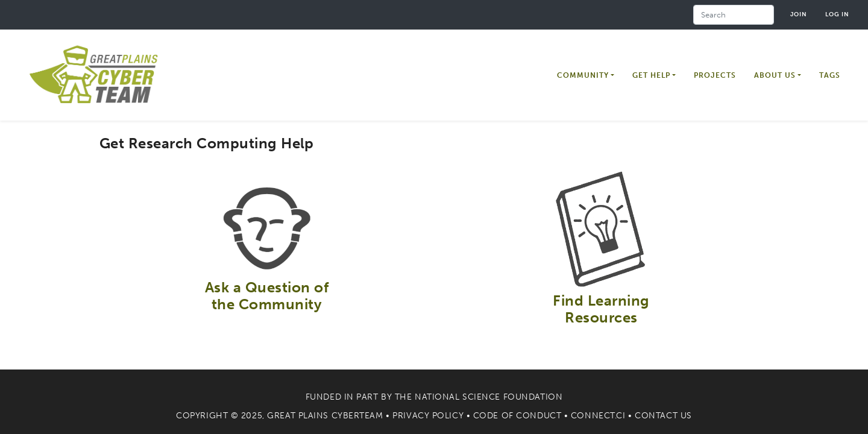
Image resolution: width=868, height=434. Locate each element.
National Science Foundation (489, 397)
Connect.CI (598, 416)
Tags (830, 75)
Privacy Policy (428, 416)
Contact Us (663, 416)
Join (799, 14)
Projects (715, 75)
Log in (837, 14)
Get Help (651, 75)
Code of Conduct (517, 416)
